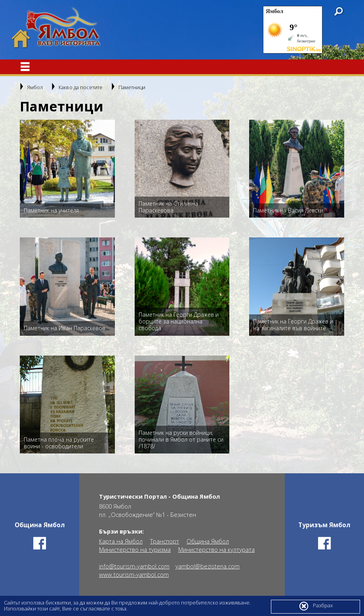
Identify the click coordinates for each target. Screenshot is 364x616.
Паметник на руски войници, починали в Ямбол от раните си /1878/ (181, 439)
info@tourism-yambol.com (134, 566)
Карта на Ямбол (121, 541)
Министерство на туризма (135, 550)
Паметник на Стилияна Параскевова (168, 207)
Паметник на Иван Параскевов (65, 328)
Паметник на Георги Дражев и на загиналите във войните (293, 325)
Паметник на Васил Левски (288, 210)
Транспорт (165, 541)
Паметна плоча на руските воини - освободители (59, 443)
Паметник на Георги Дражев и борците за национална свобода (179, 321)
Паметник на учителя (51, 210)
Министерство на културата (216, 550)
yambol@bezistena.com (208, 566)
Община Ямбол (208, 541)
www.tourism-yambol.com (134, 575)
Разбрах (316, 606)
